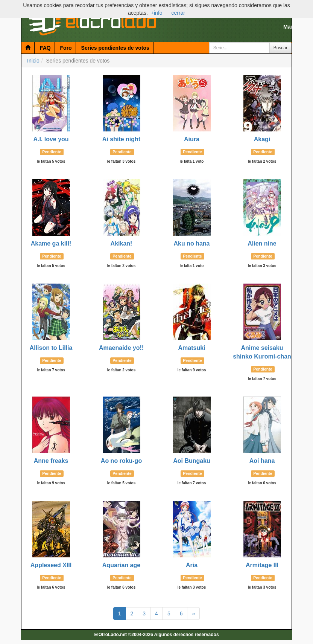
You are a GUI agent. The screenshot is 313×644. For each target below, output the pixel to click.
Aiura (192, 139)
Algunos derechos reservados (187, 635)
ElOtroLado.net (110, 635)
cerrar (179, 13)
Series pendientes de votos (115, 48)
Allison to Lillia (51, 348)
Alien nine (262, 243)
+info (157, 13)
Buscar (280, 48)
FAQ (45, 48)
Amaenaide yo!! (121, 348)
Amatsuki (191, 348)
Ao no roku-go (121, 461)
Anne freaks (51, 461)
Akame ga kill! (51, 243)
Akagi (262, 139)
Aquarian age (121, 565)
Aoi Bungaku (192, 461)
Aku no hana (191, 243)
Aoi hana (262, 461)
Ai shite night (121, 139)
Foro (66, 48)
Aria (192, 565)
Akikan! (122, 243)
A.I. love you (51, 139)
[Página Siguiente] (193, 613)
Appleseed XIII (51, 565)
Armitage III (262, 565)
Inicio (33, 61)
